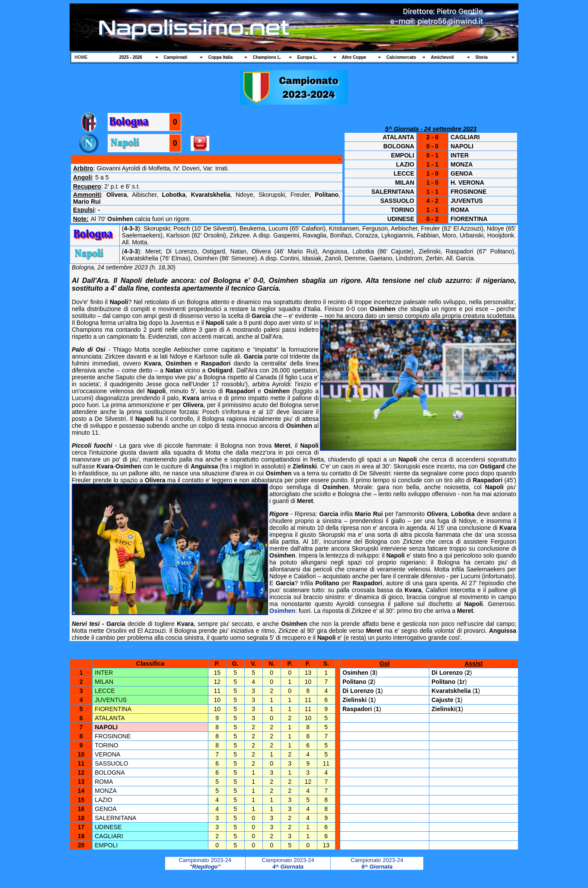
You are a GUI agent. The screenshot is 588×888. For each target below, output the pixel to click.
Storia (482, 57)
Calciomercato (401, 57)
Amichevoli (443, 57)
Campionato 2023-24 (205, 860)
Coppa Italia (221, 57)
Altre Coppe (354, 57)
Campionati (176, 57)
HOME (81, 57)
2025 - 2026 (131, 57)
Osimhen (282, 611)
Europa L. (307, 57)
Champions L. (267, 57)
